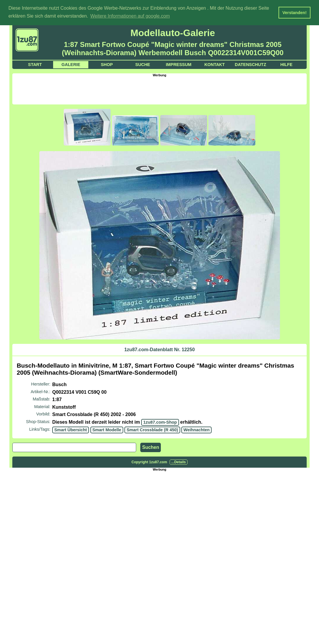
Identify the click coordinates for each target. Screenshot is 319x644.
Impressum (179, 64)
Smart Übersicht (71, 429)
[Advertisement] (160, 89)
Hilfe (286, 64)
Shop (107, 64)
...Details (179, 462)
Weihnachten (196, 429)
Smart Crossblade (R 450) (152, 429)
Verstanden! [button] (294, 13)
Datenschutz (250, 64)
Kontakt (214, 64)
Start (35, 64)
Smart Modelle (107, 429)
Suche (143, 64)
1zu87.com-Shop (160, 422)
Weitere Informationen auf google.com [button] (130, 16)
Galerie (71, 64)
